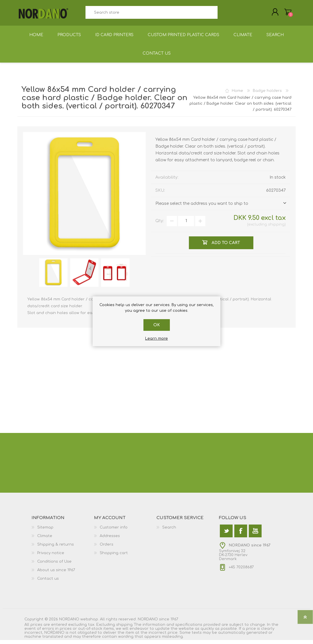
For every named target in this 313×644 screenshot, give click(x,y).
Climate (45, 540)
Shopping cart (282, 14)
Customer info (114, 531)
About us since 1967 (56, 574)
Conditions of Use (54, 565)
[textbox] (151, 14)
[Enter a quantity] (186, 225)
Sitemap (45, 531)
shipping (276, 228)
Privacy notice (51, 557)
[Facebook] (241, 535)
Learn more (156, 338)
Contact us (48, 583)
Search (224, 14)
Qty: (160, 225)
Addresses (110, 540)
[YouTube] (255, 535)
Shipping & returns (56, 548)
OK (157, 325)
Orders (107, 548)
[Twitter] (226, 535)
